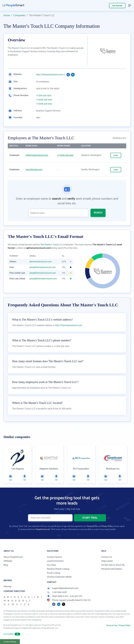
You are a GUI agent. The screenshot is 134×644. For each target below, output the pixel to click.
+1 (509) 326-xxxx (44, 100)
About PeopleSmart (13, 557)
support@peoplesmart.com (63, 588)
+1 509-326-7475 (44, 96)
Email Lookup (54, 573)
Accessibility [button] (12, 634)
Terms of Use (92, 526)
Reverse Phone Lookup (58, 569)
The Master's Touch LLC (51, 245)
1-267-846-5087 (57, 592)
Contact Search (54, 557)
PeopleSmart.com (43, 529)
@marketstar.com (34, 170)
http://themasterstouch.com (49, 75)
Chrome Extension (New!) (59, 577)
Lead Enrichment (55, 561)
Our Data (51, 565)
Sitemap (8, 587)
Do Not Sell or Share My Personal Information (113, 567)
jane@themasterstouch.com (43, 267)
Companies (19, 15)
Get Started (117, 6)
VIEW (116, 156)
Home (7, 15)
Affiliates (8, 561)
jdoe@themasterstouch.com (43, 273)
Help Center (107, 561)
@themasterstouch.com (37, 155)
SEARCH (98, 213)
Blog (6, 565)
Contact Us (107, 557)
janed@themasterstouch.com (43, 279)
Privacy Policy (107, 526)
